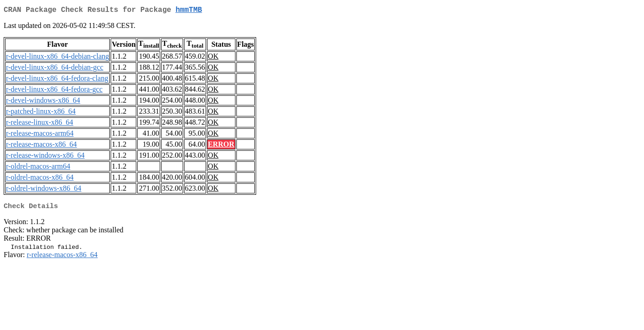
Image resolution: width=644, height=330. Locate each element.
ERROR (221, 146)
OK (213, 58)
